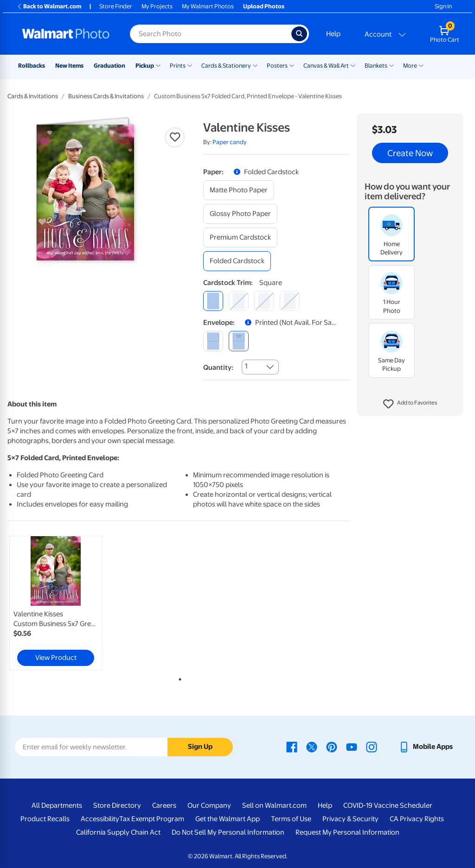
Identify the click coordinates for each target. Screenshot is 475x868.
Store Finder (116, 6)
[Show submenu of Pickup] (158, 65)
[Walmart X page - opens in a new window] (312, 747)
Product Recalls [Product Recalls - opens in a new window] (45, 819)
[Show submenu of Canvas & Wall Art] (353, 65)
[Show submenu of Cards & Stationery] (255, 65)
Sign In (443, 6)
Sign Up (200, 747)
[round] (239, 301)
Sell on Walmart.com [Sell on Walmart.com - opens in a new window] (274, 805)
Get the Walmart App (228, 819)
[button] (410, 404)
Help (333, 34)
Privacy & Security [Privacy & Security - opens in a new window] (350, 819)
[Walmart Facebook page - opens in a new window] (292, 747)
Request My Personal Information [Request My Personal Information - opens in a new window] (347, 832)
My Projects (157, 6)
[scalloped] (290, 301)
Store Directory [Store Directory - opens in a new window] (117, 805)
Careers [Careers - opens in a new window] (164, 805)
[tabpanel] (65, 603)
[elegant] (264, 301)
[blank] (213, 341)
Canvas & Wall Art (326, 66)
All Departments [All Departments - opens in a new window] (57, 805)
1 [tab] (178, 678)
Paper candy (230, 142)
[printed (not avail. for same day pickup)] (239, 341)
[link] (56, 603)
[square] (213, 301)
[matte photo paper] (239, 190)
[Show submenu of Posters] (292, 65)
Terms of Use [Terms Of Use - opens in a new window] (291, 819)
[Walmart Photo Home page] (66, 34)
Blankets (376, 66)
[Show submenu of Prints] (190, 65)
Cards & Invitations (33, 96)
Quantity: (218, 367)
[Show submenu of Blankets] (392, 65)
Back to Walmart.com (49, 6)
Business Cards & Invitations (106, 96)
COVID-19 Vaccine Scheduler (388, 805)
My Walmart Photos (208, 6)
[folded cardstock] (237, 261)
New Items (69, 66)
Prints (178, 66)
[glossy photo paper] (240, 214)
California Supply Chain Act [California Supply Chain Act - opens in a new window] (118, 832)
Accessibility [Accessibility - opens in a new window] (100, 819)
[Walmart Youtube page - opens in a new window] (352, 747)
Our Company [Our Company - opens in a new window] (209, 805)
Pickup (145, 66)
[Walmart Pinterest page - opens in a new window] (332, 747)
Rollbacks (32, 66)
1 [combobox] (246, 366)
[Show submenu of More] (421, 65)
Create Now (410, 153)
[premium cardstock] (240, 238)
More (410, 66)
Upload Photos (264, 6)
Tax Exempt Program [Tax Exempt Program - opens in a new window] (152, 819)
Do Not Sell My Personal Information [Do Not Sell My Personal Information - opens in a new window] (228, 832)
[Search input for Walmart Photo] (211, 34)
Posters (277, 66)
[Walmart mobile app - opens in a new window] (426, 747)
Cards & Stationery (226, 66)
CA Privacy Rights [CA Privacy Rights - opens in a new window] (417, 819)
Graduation (109, 66)
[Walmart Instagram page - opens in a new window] (372, 747)
